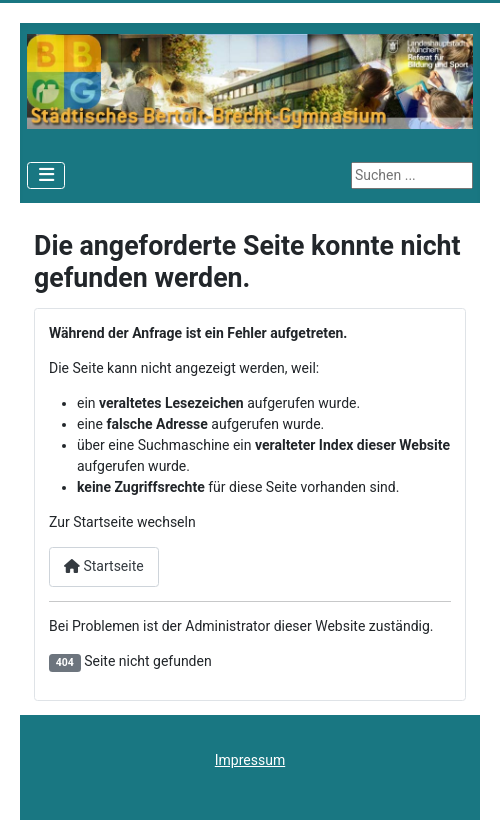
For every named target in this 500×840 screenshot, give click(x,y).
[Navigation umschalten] (46, 176)
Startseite (104, 566)
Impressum (250, 760)
